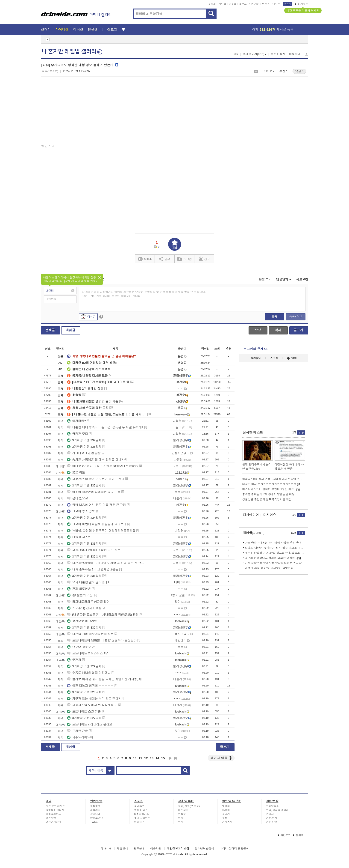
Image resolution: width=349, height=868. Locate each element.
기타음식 (227, 822)
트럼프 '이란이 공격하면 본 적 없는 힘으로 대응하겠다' (275, 548)
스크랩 (256, 71)
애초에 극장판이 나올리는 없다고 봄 (94, 492)
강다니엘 (95, 814)
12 (146, 758)
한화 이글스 (141, 810)
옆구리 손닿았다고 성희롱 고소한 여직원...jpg (273, 558)
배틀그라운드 (53, 814)
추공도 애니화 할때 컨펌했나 (89, 673)
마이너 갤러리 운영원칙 (234, 849)
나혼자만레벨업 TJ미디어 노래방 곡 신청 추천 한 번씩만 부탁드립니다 (107, 563)
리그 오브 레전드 (55, 806)
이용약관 (156, 849)
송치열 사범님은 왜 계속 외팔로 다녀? (95, 460)
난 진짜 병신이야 (81, 647)
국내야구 (139, 806)
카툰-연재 (272, 818)
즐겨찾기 (256, 358)
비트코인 (183, 810)
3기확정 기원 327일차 (84, 718)
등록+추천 (295, 317)
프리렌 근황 (78, 731)
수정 (258, 330)
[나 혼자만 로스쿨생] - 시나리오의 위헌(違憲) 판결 (103, 615)
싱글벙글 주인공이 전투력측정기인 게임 (267, 499)
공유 (165, 259)
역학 (181, 822)
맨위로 (298, 835)
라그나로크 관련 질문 (84, 453)
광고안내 (139, 849)
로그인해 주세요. (256, 349)
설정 (236, 54)
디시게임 (254, 4)
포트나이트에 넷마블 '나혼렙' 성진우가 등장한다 (102, 640)
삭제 (278, 330)
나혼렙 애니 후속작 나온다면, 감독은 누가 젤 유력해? (105, 427)
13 (152, 758)
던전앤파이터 (53, 822)
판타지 (270, 814)
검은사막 (51, 818)
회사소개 (106, 849)
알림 (292, 358)
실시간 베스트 (253, 433)
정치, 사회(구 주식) (189, 806)
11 (140, 758)
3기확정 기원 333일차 (84, 544)
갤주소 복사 (278, 54)
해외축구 (139, 822)
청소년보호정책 (204, 849)
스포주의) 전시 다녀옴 (84, 608)
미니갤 (222, 4)
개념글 (70, 330)
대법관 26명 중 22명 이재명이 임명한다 (269, 568)
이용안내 (295, 54)
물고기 (226, 814)
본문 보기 (265, 279)
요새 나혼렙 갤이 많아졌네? (88, 582)
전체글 (50, 330)
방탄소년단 (97, 818)
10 (135, 758)
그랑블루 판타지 (55, 810)
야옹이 (226, 810)
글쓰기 (299, 330)
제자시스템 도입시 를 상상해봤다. (92, 705)
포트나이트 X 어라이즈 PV (87, 653)
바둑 (181, 818)
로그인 (288, 4)
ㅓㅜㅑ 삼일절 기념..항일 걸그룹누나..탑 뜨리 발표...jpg (275, 553)
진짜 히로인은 (79, 589)
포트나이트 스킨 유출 (84, 711)
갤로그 (243, 4)
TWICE (94, 822)
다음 (170, 758)
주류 (225, 818)
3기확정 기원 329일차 (84, 666)
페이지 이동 (221, 758)
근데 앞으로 (78, 498)
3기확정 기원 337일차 (84, 440)
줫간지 (74, 660)
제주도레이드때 (80, 737)
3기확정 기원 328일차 (84, 692)
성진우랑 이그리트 (82, 621)
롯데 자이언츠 (142, 818)
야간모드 (301, 4)
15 (163, 758)
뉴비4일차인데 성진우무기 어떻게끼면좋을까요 (101, 531)
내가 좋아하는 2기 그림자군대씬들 (93, 569)
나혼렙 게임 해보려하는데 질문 (90, 634)
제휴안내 (122, 849)
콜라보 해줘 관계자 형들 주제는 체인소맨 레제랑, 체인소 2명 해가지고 (107, 679)
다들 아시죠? (78, 537)
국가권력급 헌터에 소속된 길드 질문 (94, 550)
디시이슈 (270, 515)
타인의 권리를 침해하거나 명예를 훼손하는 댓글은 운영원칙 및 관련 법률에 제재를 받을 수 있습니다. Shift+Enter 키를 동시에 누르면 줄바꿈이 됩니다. (144, 294)
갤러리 (212, 4)
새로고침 (302, 279)
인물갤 (233, 4)
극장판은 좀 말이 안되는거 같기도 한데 (96, 479)
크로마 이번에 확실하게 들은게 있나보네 (97, 524)
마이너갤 (62, 30)
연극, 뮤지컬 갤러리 (277, 810)
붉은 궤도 (76, 473)
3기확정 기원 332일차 (84, 556)
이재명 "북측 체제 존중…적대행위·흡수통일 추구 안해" (274, 479)
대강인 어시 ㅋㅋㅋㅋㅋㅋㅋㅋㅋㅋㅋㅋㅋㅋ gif (271, 484)
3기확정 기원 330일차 (84, 628)
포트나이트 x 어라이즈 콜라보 (89, 724)
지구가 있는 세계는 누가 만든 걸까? (93, 699)
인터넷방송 (273, 806)
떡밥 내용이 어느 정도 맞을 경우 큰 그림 (96, 505)
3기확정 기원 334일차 (84, 518)
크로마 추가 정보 (81, 511)
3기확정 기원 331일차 (84, 576)
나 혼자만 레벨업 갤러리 (72, 51)
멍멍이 (226, 806)
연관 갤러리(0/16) (255, 54)
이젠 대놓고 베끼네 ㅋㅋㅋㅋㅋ (90, 686)
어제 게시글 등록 (273, 30)
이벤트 (266, 4)
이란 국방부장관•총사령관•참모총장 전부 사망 (273, 563)
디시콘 (276, 4)
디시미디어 (251, 515)
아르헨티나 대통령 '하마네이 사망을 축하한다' (273, 543)
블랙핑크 (95, 806)
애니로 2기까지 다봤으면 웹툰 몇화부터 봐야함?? (103, 466)
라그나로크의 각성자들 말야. (89, 602)
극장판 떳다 (78, 434)
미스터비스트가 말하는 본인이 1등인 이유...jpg (271, 489)
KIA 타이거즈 (142, 814)
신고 (204, 259)
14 (157, 758)
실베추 (145, 259)
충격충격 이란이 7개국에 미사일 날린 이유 (268, 494)
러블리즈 (95, 810)
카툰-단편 (272, 822)
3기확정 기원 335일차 (84, 485)
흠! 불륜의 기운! (80, 595)
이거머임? (76, 421)
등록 (274, 317)
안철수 (182, 814)
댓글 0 (299, 71)
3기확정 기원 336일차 (84, 447)
